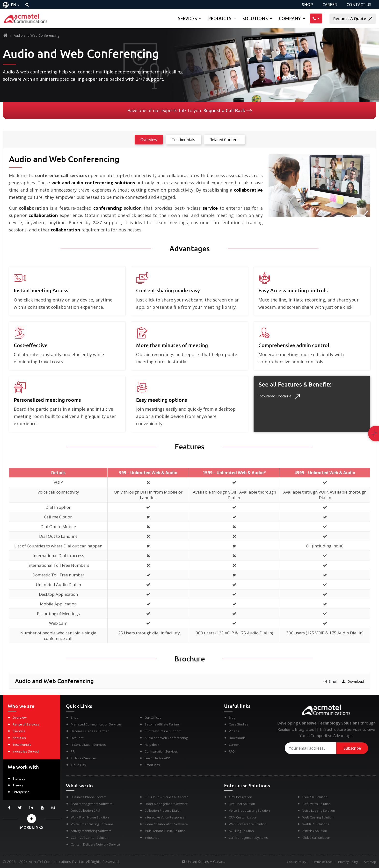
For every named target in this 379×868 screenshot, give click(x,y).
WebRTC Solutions (316, 824)
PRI (73, 751)
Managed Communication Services (96, 724)
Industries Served (26, 751)
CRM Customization (243, 817)
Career (234, 745)
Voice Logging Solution (319, 811)
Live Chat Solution (242, 804)
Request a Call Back (228, 110)
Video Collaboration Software (166, 824)
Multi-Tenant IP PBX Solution (165, 831)
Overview (20, 717)
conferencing (108, 208)
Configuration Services (161, 751)
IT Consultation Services (88, 745)
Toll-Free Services (84, 758)
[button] (32, 819)
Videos (234, 731)
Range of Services (26, 724)
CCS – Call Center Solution (90, 838)
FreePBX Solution (315, 797)
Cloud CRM (79, 765)
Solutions (255, 18)
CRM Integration (241, 797)
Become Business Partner (90, 731)
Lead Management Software (92, 804)
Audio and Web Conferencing (166, 738)
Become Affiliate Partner (162, 724)
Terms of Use (321, 862)
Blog (232, 717)
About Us (19, 738)
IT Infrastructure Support (163, 731)
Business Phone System (89, 797)
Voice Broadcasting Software (92, 824)
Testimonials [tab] (183, 140)
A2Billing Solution (241, 831)
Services (187, 18)
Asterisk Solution (315, 831)
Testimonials (22, 745)
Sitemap (370, 862)
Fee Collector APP (157, 758)
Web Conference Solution (248, 824)
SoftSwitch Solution (317, 804)
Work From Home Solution (90, 817)
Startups (19, 778)
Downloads (237, 738)
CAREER (330, 5)
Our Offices (153, 717)
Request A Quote (353, 19)
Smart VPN (152, 765)
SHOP (307, 5)
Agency (18, 785)
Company (290, 18)
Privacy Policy (347, 862)
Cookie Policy (295, 862)
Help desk (152, 745)
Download (353, 681)
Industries (152, 838)
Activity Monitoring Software (91, 831)
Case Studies (239, 724)
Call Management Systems (248, 838)
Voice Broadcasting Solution (249, 811)
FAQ (232, 751)
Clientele (19, 731)
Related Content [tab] (224, 140)
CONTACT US (359, 5)
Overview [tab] (149, 140)
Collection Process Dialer (163, 811)
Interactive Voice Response (164, 817)
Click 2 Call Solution (316, 838)
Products (220, 18)
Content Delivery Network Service (95, 844)
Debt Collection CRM (85, 811)
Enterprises (21, 792)
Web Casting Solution (318, 817)
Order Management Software (166, 804)
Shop (75, 717)
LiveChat (77, 738)
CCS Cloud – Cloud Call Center (166, 797)
